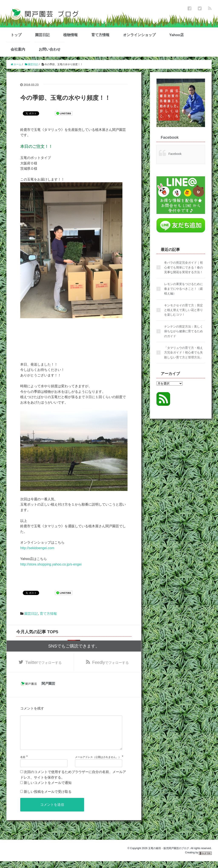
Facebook (170, 137)
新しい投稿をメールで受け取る (48, 798)
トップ (16, 35)
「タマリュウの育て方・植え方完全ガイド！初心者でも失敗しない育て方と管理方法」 (184, 353)
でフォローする (44, 662)
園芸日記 (42, 35)
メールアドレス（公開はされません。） (98, 764)
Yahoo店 (176, 35)
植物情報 (70, 35)
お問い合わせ (50, 49)
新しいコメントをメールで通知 (48, 790)
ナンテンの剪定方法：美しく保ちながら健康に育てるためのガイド (184, 331)
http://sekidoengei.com (37, 548)
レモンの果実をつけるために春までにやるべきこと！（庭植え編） (184, 289)
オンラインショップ (139, 35)
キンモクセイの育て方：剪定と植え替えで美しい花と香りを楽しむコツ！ (184, 310)
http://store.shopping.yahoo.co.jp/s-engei (51, 564)
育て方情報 (100, 35)
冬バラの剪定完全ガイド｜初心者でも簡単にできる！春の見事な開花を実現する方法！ (184, 267)
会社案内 (18, 49)
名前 (23, 764)
